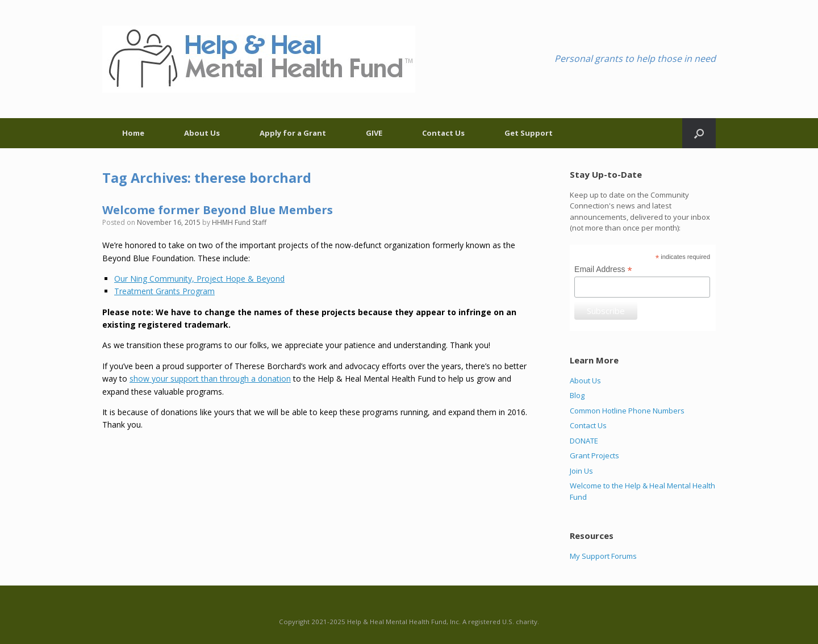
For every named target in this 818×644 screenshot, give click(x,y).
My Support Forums (603, 556)
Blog (577, 395)
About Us (202, 133)
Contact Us (443, 133)
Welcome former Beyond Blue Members (218, 210)
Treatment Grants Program (164, 291)
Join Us (581, 471)
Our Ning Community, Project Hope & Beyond (199, 279)
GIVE (374, 133)
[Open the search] (699, 133)
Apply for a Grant (293, 133)
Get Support (529, 133)
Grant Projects (594, 455)
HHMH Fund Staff (239, 222)
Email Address (603, 269)
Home (133, 133)
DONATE (584, 441)
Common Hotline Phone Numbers (627, 411)
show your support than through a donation (210, 379)
